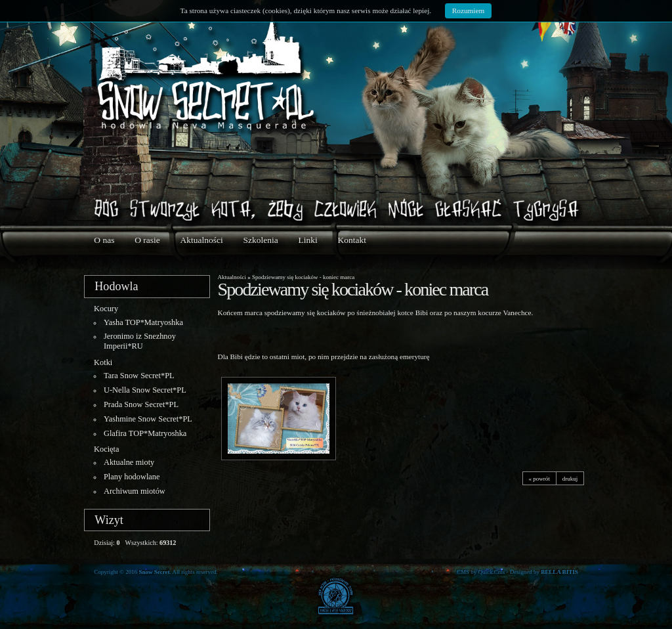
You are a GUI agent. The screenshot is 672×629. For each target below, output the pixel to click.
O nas (104, 240)
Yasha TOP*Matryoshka (143, 322)
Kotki (103, 362)
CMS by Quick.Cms (481, 572)
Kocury (106, 309)
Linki (307, 240)
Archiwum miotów (135, 491)
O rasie (147, 240)
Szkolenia (261, 240)
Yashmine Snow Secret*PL (148, 419)
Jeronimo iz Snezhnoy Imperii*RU (140, 341)
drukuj (570, 478)
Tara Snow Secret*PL (139, 376)
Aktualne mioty (129, 462)
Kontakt (352, 240)
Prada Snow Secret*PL (141, 404)
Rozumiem (468, 11)
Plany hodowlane (132, 477)
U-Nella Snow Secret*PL (145, 390)
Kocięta (106, 449)
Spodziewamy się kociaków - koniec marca (303, 277)
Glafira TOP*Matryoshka (145, 433)
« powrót (539, 478)
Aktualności (202, 240)
